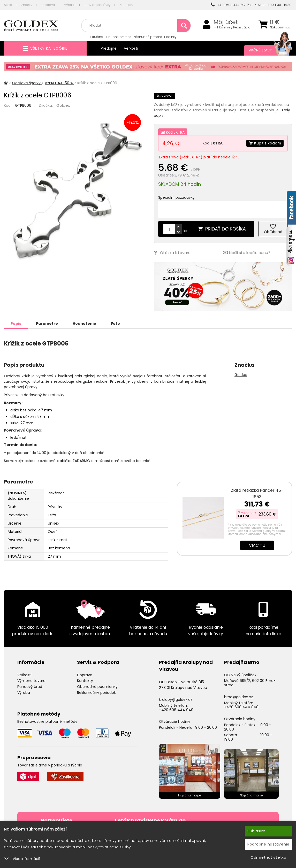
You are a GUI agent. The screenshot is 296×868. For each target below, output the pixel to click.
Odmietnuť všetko (268, 857)
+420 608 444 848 (241, 707)
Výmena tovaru (31, 681)
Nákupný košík (281, 27)
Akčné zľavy (265, 50)
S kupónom (247, 512)
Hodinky (170, 37)
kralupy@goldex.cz (176, 700)
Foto (115, 324)
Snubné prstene (119, 37)
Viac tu (257, 545)
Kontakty (126, 5)
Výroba (70, 5)
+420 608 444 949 (176, 710)
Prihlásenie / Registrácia (232, 27)
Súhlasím (256, 831)
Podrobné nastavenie (268, 844)
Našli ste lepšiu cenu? (246, 253)
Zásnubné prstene (148, 37)
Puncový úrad (30, 687)
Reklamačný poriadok (96, 693)
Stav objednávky (98, 5)
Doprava (48, 5)
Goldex (63, 105)
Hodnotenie (84, 324)
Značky (27, 5)
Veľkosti (131, 48)
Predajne (109, 48)
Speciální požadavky (176, 197)
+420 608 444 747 (228, 5)
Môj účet (226, 22)
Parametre (47, 324)
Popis (16, 324)
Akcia (8, 5)
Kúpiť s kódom (265, 143)
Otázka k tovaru (172, 253)
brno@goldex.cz (238, 697)
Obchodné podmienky (97, 687)
